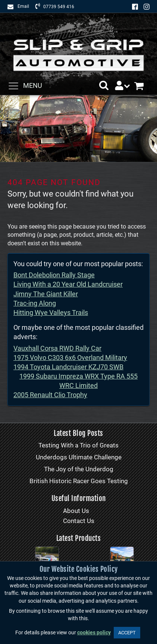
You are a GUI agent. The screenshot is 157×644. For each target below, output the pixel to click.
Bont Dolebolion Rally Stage (54, 275)
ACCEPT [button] (127, 633)
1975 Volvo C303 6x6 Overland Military (70, 358)
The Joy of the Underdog (79, 469)
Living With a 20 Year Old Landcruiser (68, 284)
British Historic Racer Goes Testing (79, 481)
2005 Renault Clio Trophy (50, 395)
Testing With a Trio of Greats (78, 445)
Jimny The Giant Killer (46, 294)
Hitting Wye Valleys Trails (51, 313)
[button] (104, 86)
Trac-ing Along (35, 303)
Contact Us (79, 521)
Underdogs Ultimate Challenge (79, 457)
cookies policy (94, 633)
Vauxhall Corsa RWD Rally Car (57, 348)
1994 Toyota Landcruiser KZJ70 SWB (68, 367)
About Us (76, 511)
